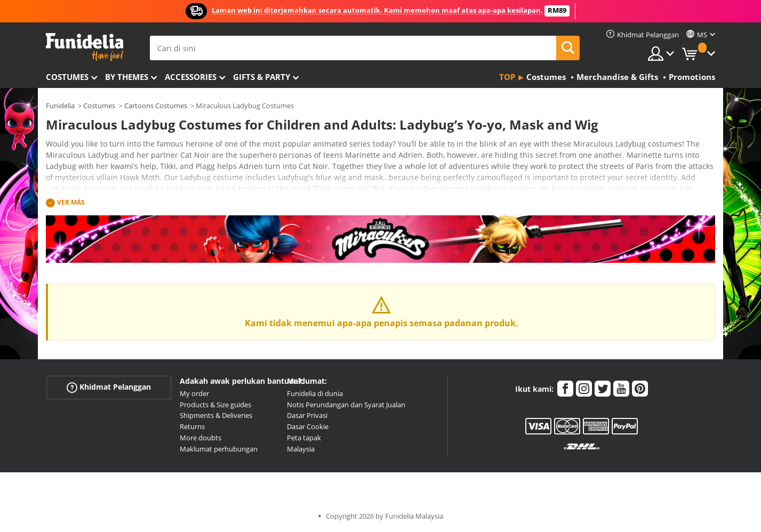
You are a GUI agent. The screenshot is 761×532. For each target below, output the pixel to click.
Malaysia (301, 449)
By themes (127, 77)
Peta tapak (304, 438)
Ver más (71, 202)
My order (194, 393)
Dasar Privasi (307, 415)
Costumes (67, 77)
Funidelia (60, 106)
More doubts (201, 438)
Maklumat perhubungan (219, 449)
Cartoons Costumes (156, 106)
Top (507, 77)
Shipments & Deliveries (216, 415)
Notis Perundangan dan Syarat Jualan (346, 405)
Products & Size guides (215, 405)
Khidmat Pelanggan (109, 387)
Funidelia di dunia (315, 393)
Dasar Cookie (308, 426)
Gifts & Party (262, 77)
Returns (192, 426)
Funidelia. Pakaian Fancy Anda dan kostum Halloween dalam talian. (85, 47)
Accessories (191, 77)
